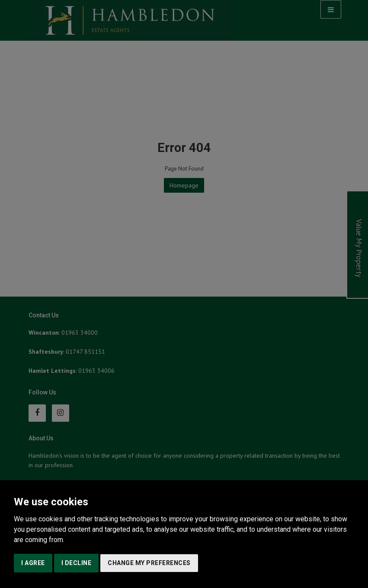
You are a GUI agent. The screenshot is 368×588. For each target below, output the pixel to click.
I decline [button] (77, 563)
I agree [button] (33, 563)
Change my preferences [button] (149, 563)
